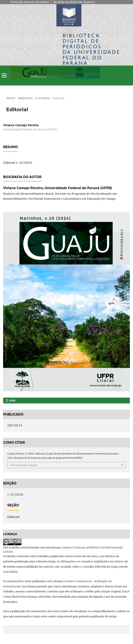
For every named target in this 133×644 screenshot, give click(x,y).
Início (11, 98)
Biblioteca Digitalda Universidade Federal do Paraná (91, 49)
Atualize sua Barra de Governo (74, 2)
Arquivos (25, 98)
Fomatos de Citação (24, 465)
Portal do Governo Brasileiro (30, 2)
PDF (12, 401)
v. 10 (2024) (43, 98)
